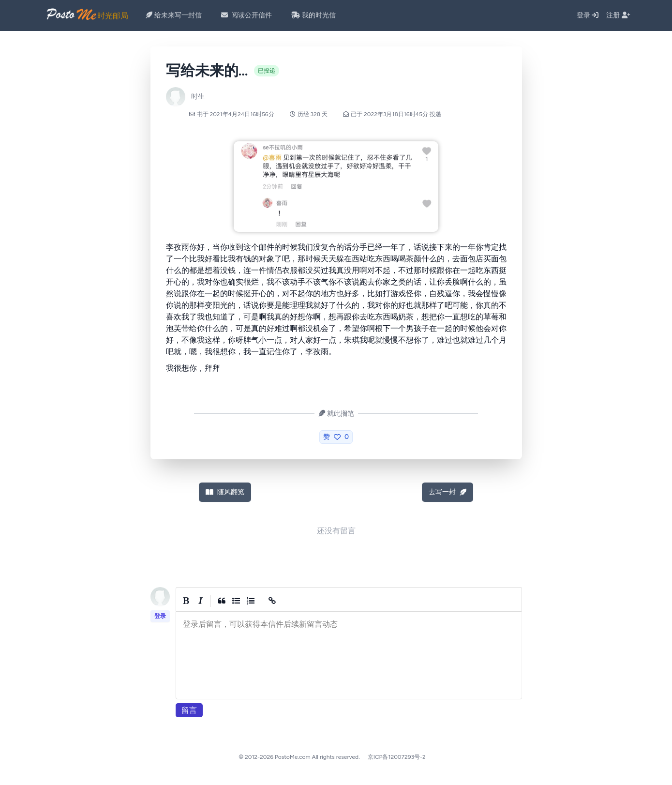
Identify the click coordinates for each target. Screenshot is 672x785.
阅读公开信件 (246, 15)
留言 (189, 710)
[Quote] (222, 601)
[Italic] (200, 601)
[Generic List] (236, 601)
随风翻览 (225, 492)
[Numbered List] (251, 601)
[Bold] (186, 601)
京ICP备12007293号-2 (397, 757)
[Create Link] (272, 601)
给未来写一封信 (174, 15)
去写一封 (448, 492)
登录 (588, 15)
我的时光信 (314, 15)
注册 (618, 15)
